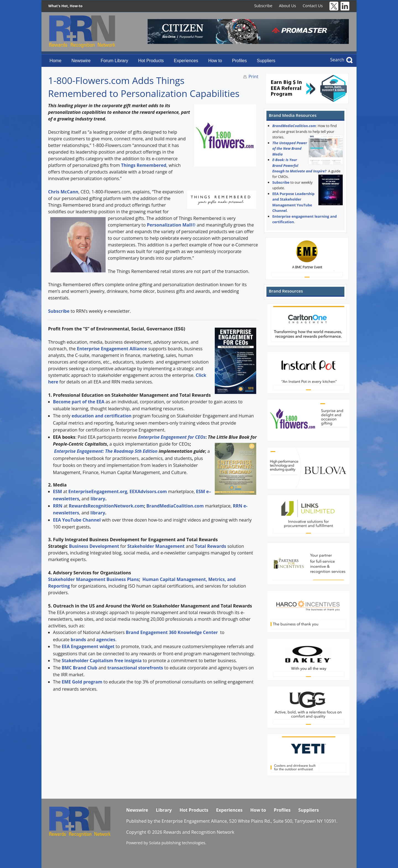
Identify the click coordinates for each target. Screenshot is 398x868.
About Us (287, 6)
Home (55, 61)
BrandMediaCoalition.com (294, 126)
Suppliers (266, 61)
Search (337, 60)
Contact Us (313, 6)
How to (215, 61)
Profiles (239, 61)
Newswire (81, 61)
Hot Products (151, 61)
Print (253, 77)
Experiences (186, 61)
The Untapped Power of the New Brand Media (290, 148)
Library (164, 810)
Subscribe (263, 6)
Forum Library (114, 61)
